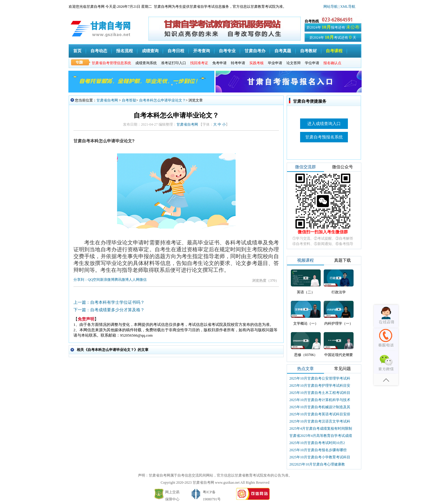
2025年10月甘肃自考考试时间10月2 (317, 443)
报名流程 (125, 51)
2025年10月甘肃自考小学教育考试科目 (320, 457)
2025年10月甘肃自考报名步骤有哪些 (318, 450)
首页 (77, 51)
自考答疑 (129, 100)
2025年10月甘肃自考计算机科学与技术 (320, 400)
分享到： (81, 280)
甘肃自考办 (255, 51)
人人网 (134, 280)
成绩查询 (150, 51)
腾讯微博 (122, 280)
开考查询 (202, 51)
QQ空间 (94, 280)
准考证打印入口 (173, 63)
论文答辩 (294, 63)
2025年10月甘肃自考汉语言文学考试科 (320, 421)
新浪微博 (107, 280)
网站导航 (331, 7)
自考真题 (283, 51)
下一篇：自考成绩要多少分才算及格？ (109, 310)
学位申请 (312, 63)
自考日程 (176, 51)
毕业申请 (275, 63)
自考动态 (99, 51)
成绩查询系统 (146, 63)
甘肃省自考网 (107, 100)
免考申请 (219, 63)
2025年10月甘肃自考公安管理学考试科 (320, 378)
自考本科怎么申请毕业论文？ (162, 100)
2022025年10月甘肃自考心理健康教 (317, 464)
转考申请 (238, 63)
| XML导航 (347, 7)
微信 (143, 280)
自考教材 (308, 51)
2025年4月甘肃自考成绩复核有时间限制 (321, 429)
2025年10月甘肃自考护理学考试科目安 (320, 386)
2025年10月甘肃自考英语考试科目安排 (320, 414)
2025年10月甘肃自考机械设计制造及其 (320, 407)
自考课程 (334, 51)
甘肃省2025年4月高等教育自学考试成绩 (321, 436)
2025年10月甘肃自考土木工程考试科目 (320, 393)
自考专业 (227, 51)
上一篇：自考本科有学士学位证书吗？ (109, 302)
